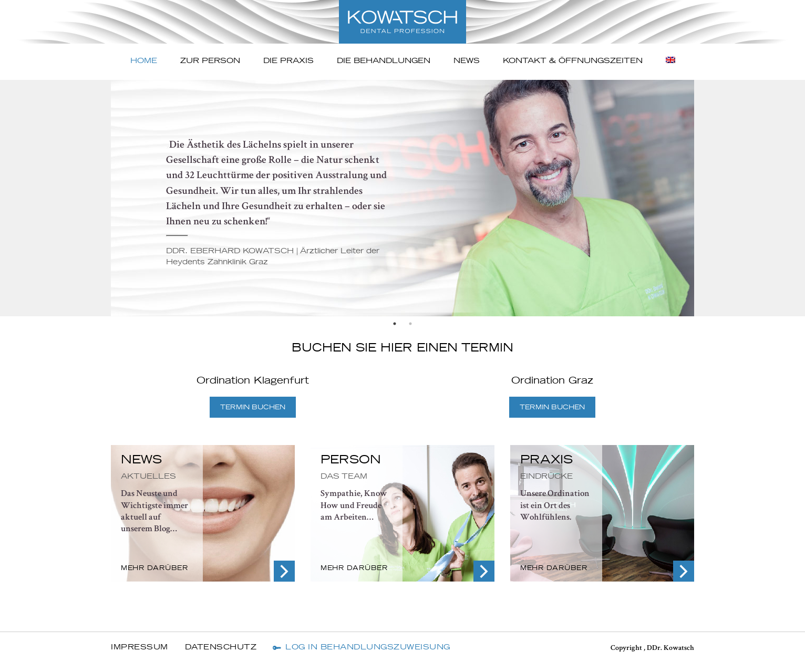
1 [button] (395, 324)
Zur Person (210, 61)
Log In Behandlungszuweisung (368, 647)
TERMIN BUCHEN (253, 407)
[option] (402, 198)
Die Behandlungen (384, 61)
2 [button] (410, 324)
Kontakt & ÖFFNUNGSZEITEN (573, 61)
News (467, 61)
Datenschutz (221, 647)
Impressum (140, 647)
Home (144, 61)
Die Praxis (288, 61)
